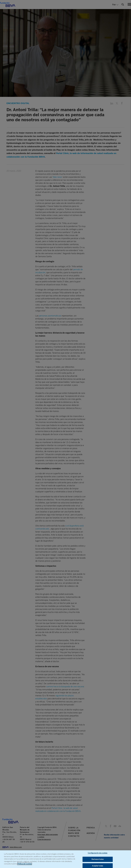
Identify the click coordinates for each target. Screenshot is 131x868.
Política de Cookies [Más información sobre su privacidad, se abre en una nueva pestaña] (25, 864)
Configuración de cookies (98, 853)
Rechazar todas (98, 859)
